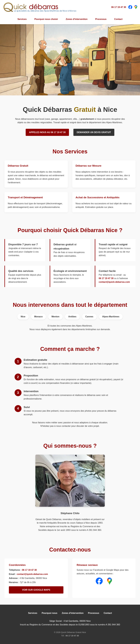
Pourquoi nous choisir (46, 19)
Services (22, 19)
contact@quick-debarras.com (114, 282)
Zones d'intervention (77, 19)
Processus (101, 19)
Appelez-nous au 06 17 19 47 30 (47, 132)
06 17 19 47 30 (119, 7)
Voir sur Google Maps (36, 590)
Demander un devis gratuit (94, 132)
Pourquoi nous (49, 613)
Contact (118, 19)
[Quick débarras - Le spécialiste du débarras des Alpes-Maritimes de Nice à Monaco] (40, 7)
